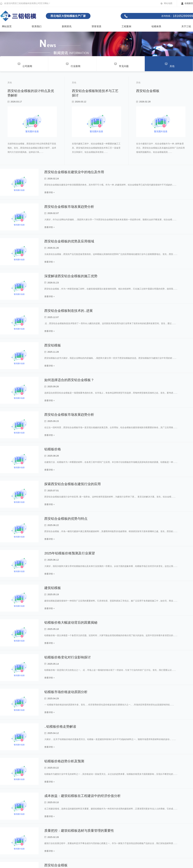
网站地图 (168, 3)
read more (9, 235)
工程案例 (126, 26)
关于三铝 (186, 26)
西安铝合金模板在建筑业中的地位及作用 (74, 569)
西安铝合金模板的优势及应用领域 (69, 639)
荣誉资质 (96, 26)
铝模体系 (156, 26)
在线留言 (189, 3)
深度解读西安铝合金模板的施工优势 (71, 673)
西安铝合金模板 (14, 412)
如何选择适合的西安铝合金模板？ (69, 777)
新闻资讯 (67, 26)
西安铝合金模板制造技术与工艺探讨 (29, 252)
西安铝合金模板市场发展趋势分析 (69, 604)
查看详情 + (49, 588)
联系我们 (37, 26)
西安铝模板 (53, 743)
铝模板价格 (53, 847)
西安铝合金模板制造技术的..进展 (68, 708)
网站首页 (7, 26)
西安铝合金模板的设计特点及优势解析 (31, 91)
